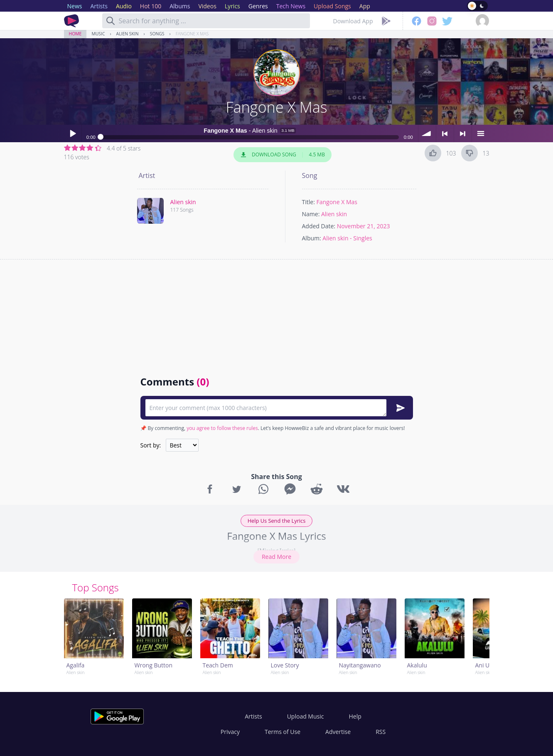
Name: (311, 214)
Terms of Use (283, 732)
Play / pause (73, 133)
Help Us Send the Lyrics (277, 521)
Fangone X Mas (192, 34)
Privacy (230, 732)
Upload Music (306, 716)
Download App (353, 21)
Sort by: (151, 445)
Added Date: (319, 226)
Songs (157, 34)
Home (75, 34)
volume (427, 133)
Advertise (338, 732)
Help (355, 716)
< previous (445, 133)
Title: (308, 202)
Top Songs (96, 587)
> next (463, 133)
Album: (312, 238)
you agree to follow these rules (222, 428)
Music (98, 34)
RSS (381, 732)
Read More (276, 557)
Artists (253, 716)
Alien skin (128, 34)
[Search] (111, 21)
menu (481, 133)
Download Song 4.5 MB (283, 155)
